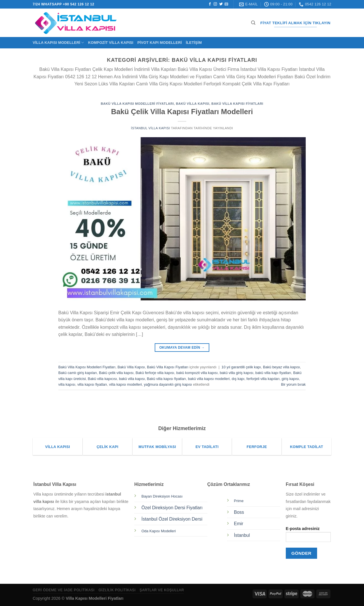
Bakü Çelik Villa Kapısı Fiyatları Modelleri (182, 112)
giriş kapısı (290, 379)
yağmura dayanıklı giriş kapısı (168, 384)
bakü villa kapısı (132, 379)
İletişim (194, 43)
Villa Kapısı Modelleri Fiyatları (95, 598)
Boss (239, 512)
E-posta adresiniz (308, 536)
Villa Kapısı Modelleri (58, 43)
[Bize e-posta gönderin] (226, 4)
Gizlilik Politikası (117, 590)
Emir (239, 524)
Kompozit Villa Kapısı (111, 43)
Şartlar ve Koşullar (162, 590)
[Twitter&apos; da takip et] (221, 4)
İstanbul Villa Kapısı (150, 128)
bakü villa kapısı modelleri (209, 379)
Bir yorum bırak (293, 384)
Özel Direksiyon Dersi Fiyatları (172, 508)
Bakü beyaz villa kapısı (282, 367)
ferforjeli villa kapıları (263, 379)
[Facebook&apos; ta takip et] (210, 4)
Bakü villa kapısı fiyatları (167, 379)
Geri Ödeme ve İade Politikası (64, 590)
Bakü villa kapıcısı (102, 379)
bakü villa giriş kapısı (237, 373)
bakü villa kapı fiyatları (273, 373)
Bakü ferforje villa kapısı (155, 373)
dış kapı (238, 379)
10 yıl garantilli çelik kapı (241, 367)
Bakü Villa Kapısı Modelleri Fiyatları (137, 104)
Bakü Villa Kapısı (193, 104)
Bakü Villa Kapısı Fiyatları (237, 104)
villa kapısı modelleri (126, 384)
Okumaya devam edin (182, 348)
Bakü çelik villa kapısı (116, 373)
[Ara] (253, 23)
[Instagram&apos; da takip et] (215, 4)
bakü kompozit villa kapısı (197, 373)
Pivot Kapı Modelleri (160, 43)
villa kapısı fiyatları (92, 384)
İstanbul (242, 535)
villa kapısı (67, 384)
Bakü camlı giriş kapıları (78, 373)
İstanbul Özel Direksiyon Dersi (172, 519)
